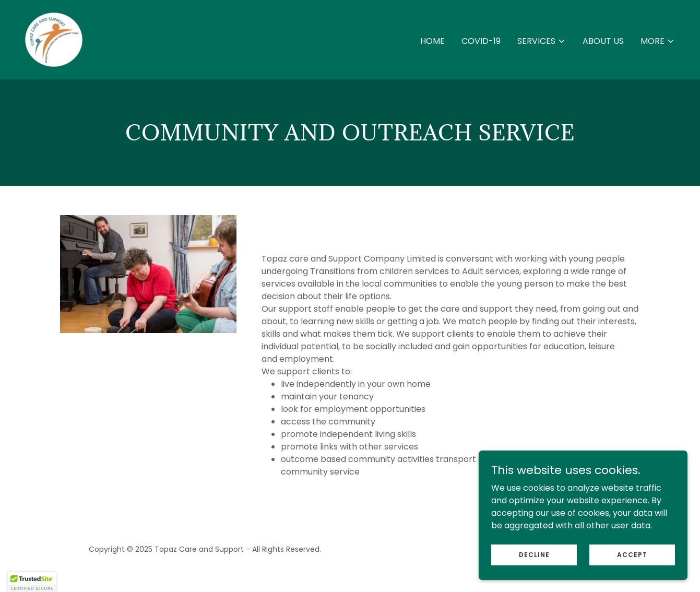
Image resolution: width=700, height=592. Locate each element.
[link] (54, 39)
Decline (534, 561)
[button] (542, 41)
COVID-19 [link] (481, 41)
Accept (632, 561)
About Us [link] (603, 41)
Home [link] (432, 41)
